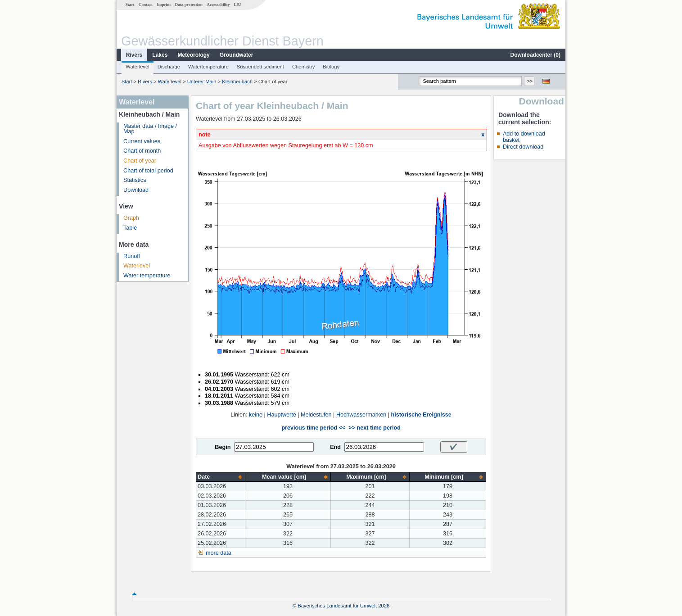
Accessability (218, 5)
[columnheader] (221, 477)
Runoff (132, 256)
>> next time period (374, 428)
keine (256, 415)
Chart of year (140, 161)
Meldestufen (316, 415)
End (335, 447)
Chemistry (303, 67)
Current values (142, 141)
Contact (146, 5)
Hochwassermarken (361, 415)
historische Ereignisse (421, 415)
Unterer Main (202, 82)
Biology (331, 67)
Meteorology (193, 55)
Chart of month (142, 151)
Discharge (169, 67)
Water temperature (147, 276)
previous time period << (313, 428)
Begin (223, 447)
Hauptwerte (281, 415)
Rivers (134, 55)
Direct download (523, 147)
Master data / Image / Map (150, 129)
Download (136, 190)
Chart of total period (148, 171)
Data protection (189, 5)
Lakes (160, 55)
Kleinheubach (237, 82)
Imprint (164, 5)
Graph (131, 218)
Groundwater (237, 55)
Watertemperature (208, 67)
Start (130, 5)
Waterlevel (137, 67)
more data (219, 553)
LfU (237, 5)
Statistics (135, 180)
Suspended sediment (260, 67)
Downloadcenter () (535, 55)
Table (130, 228)
